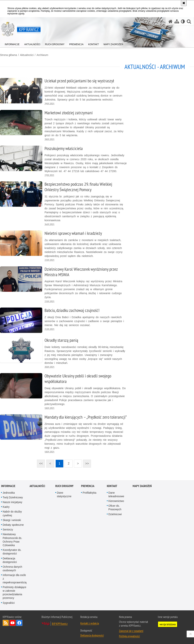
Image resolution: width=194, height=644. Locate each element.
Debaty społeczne (13, 525)
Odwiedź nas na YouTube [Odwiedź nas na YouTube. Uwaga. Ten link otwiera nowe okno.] (13, 623)
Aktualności (27, 55)
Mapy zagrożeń (142, 486)
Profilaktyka (89, 493)
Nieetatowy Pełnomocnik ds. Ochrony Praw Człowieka (12, 540)
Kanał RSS (6, 623)
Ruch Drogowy (64, 486)
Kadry (6, 507)
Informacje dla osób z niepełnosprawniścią (15, 579)
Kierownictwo (116, 501)
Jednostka (9, 493)
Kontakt (112, 486)
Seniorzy (8, 530)
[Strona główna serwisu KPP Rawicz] (171, 21)
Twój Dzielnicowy (13, 497)
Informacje (8, 486)
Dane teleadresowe (116, 494)
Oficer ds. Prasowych (115, 508)
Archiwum (42, 55)
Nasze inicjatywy (12, 502)
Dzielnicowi (115, 514)
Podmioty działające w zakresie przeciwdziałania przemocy (14, 593)
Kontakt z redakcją (90, 623)
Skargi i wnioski (12, 520)
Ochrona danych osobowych (12, 569)
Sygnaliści (9, 603)
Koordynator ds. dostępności (12, 552)
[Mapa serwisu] (177, 21)
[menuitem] (12, 44)
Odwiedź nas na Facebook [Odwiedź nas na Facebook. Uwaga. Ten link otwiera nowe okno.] (19, 623)
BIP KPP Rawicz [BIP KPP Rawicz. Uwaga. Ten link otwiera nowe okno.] (60, 624)
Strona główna (9, 55)
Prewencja (88, 486)
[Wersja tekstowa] (183, 21)
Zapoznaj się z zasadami (131, 631)
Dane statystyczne (64, 494)
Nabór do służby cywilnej (12, 513)
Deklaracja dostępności (10, 560)
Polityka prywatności (129, 636)
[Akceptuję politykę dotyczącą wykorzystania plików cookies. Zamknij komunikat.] (184, 3)
